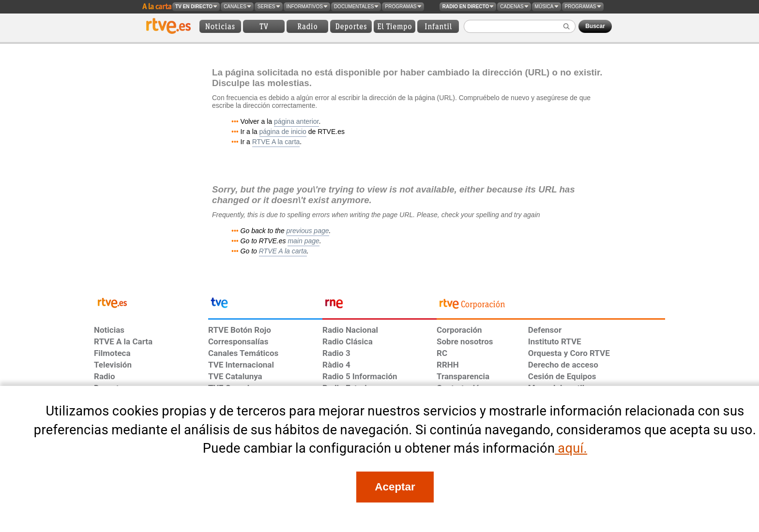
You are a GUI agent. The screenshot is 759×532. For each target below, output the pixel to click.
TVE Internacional (241, 365)
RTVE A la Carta (123, 341)
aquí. (571, 448)
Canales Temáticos (243, 353)
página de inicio (283, 132)
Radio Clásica (348, 341)
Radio (105, 376)
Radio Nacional (350, 330)
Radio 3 (336, 353)
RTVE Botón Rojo (240, 330)
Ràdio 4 (336, 365)
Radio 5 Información (360, 376)
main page (303, 241)
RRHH (448, 365)
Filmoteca (112, 353)
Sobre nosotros (465, 341)
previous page (308, 231)
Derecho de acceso (563, 365)
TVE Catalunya (235, 376)
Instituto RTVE (555, 341)
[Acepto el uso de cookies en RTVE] (395, 487)
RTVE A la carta (276, 142)
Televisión (113, 365)
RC (442, 353)
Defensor (545, 330)
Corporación (459, 330)
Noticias (109, 330)
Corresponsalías (238, 341)
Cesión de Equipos (562, 376)
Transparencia (463, 376)
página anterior (296, 121)
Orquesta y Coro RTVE (569, 353)
